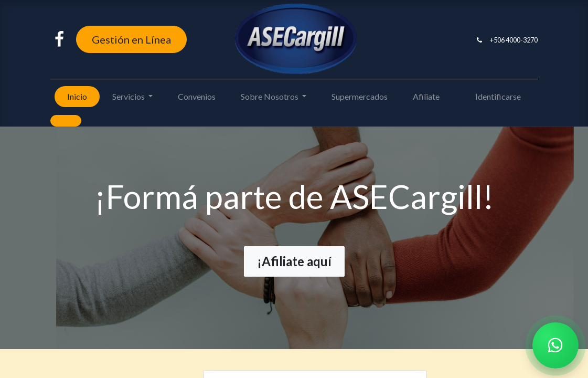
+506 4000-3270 (514, 40)
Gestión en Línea (131, 39)
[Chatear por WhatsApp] (555, 345)
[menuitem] (77, 97)
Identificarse (498, 96)
